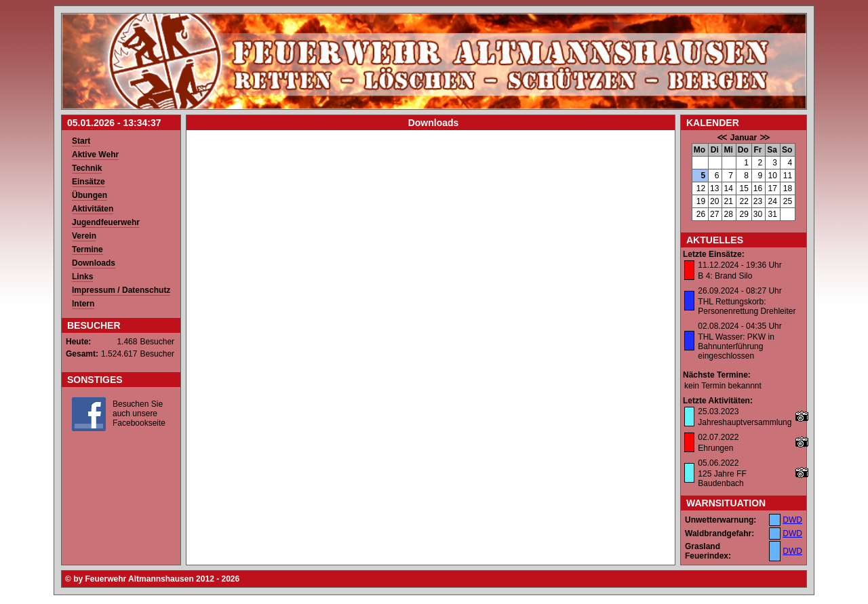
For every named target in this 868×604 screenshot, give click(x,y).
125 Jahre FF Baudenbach (722, 479)
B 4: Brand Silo (725, 276)
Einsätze (88, 182)
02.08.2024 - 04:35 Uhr (739, 326)
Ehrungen (715, 448)
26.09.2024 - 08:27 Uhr (739, 291)
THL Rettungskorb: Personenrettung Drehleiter (747, 306)
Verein (84, 236)
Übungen (90, 195)
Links (82, 277)
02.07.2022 (718, 437)
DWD (792, 520)
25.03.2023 (718, 411)
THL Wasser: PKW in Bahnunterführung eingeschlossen (736, 346)
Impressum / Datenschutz (121, 290)
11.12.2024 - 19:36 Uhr (739, 265)
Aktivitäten (93, 209)
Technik (87, 168)
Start (81, 141)
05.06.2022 (718, 463)
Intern (83, 304)
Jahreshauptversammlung (745, 422)
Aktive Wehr (95, 155)
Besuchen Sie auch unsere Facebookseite (139, 414)
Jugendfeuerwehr (106, 222)
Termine (87, 249)
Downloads (94, 263)
